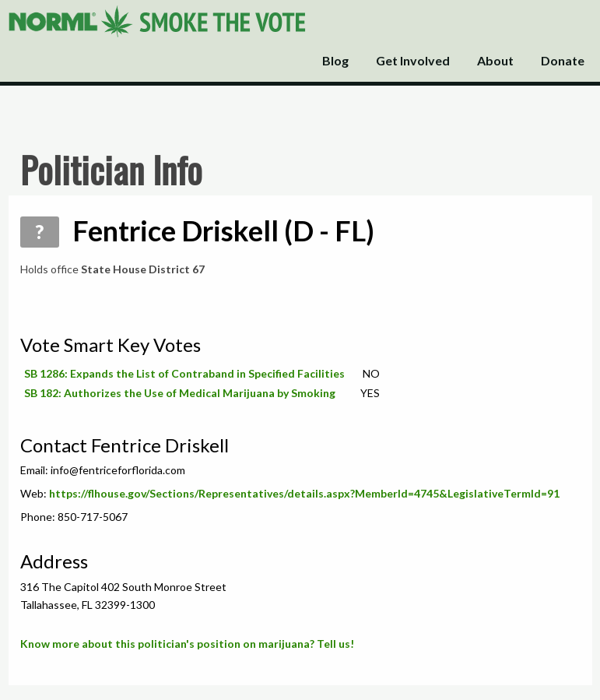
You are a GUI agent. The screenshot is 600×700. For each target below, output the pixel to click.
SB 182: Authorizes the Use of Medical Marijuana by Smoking (180, 393)
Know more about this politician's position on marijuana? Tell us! (187, 644)
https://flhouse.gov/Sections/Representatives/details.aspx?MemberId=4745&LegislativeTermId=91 (304, 493)
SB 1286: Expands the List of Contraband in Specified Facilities (184, 373)
